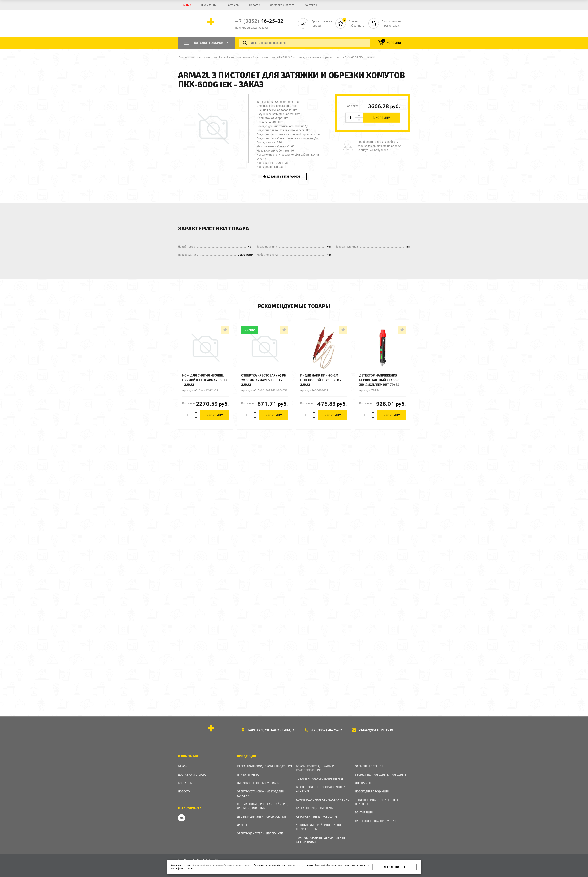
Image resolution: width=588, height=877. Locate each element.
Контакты (311, 5)
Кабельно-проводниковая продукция (264, 766)
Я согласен (394, 867)
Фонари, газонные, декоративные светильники (321, 840)
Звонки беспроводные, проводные (380, 775)
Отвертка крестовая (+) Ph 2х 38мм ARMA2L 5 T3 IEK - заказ (264, 380)
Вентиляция (364, 812)
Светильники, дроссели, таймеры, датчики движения (262, 806)
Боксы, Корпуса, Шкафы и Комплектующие (315, 768)
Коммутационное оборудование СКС (323, 800)
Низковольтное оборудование (259, 783)
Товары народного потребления (319, 779)
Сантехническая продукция (375, 821)
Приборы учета (248, 775)
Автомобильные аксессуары (317, 817)
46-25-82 (259, 21)
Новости (255, 5)
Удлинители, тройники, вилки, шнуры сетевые (319, 827)
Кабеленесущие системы (315, 808)
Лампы (242, 825)
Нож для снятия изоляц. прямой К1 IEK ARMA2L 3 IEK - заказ (205, 380)
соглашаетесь (293, 865)
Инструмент (204, 57)
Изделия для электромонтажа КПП (262, 817)
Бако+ (182, 766)
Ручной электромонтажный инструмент (244, 57)
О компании (209, 5)
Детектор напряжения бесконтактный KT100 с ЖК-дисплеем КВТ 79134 (379, 380)
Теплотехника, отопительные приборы (377, 802)
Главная (184, 57)
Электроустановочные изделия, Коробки (261, 793)
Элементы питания (369, 766)
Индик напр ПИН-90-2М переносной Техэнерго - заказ (321, 380)
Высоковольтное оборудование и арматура (321, 789)
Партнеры (233, 5)
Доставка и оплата (282, 5)
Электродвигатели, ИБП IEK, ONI (260, 833)
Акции (187, 5)
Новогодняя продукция (372, 791)
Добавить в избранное (282, 176)
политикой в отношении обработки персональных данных (224, 865)
